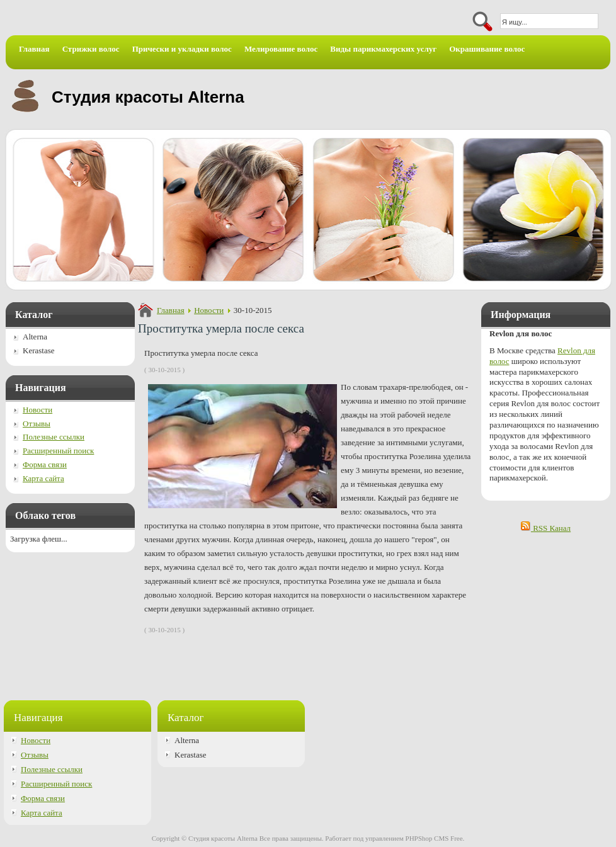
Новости (209, 310)
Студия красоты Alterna (148, 97)
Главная (171, 310)
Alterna (35, 337)
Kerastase (39, 350)
